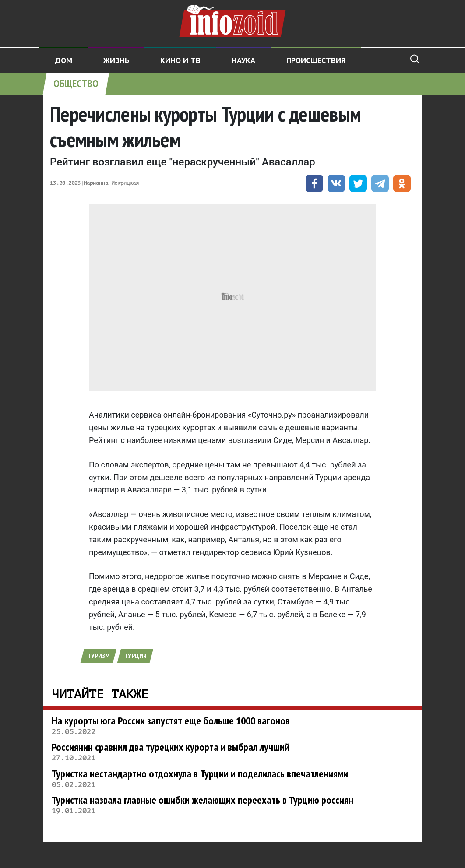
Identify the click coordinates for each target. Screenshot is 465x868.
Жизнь (116, 60)
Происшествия (316, 60)
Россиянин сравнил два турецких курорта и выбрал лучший (171, 747)
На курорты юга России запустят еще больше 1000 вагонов (171, 721)
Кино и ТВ (180, 60)
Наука (243, 60)
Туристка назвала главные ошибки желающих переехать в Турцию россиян (203, 800)
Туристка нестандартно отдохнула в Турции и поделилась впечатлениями (200, 774)
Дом (64, 60)
